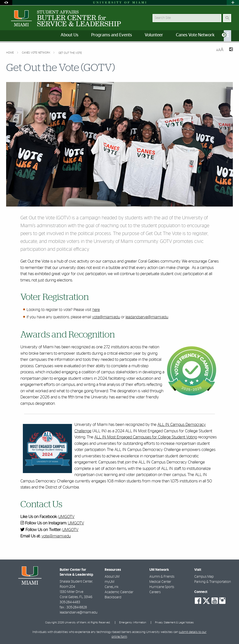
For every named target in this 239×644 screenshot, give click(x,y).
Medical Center (160, 582)
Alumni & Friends (162, 577)
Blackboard (113, 597)
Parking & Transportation (213, 582)
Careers (155, 592)
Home (10, 53)
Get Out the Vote (70, 53)
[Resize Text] (220, 50)
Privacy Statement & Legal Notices (174, 623)
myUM (109, 582)
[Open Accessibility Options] (6, 3)
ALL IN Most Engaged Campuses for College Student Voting (146, 437)
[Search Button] (227, 18)
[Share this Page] (230, 50)
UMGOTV (66, 517)
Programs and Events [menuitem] (112, 35)
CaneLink (112, 587)
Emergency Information (133, 623)
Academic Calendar (119, 592)
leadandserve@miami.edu (147, 317)
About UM (112, 577)
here (96, 310)
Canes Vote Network (36, 53)
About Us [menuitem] (70, 35)
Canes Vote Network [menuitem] (195, 35)
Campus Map (204, 577)
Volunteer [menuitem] (154, 35)
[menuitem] (227, 36)
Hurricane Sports (162, 587)
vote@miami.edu (106, 317)
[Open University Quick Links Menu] (233, 3)
